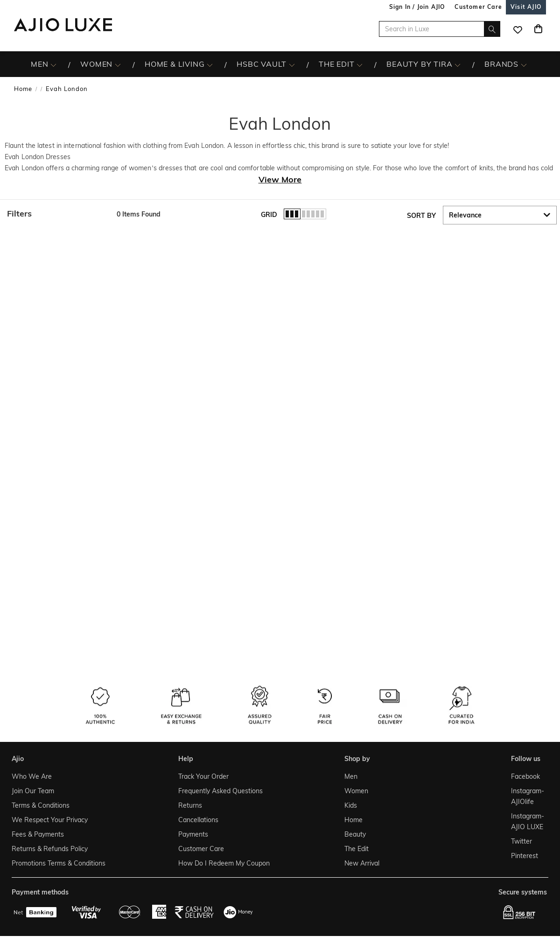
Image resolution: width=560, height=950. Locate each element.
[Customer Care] (478, 7)
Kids (351, 805)
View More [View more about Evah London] (280, 179)
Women (356, 791)
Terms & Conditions (41, 805)
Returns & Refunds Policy (50, 849)
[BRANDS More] (524, 64)
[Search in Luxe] (440, 29)
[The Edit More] (360, 64)
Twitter (521, 841)
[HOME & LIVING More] (210, 64)
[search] (492, 29)
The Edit (357, 849)
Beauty (355, 834)
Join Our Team (33, 791)
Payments (193, 834)
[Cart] (538, 29)
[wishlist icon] (518, 29)
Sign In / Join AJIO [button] (417, 7)
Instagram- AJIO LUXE (527, 821)
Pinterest (525, 856)
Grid (269, 215)
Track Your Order (203, 776)
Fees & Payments (38, 834)
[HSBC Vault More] (292, 64)
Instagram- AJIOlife (527, 796)
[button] (57, 214)
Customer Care (201, 849)
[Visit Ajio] (526, 7)
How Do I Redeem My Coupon (224, 863)
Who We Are (32, 776)
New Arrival (362, 863)
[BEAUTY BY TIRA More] (458, 64)
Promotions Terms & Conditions (59, 863)
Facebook (525, 776)
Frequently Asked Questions (220, 791)
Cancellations (198, 820)
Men (351, 776)
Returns (190, 805)
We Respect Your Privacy (50, 820)
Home (23, 89)
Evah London (67, 89)
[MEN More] (53, 64)
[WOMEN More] (118, 64)
